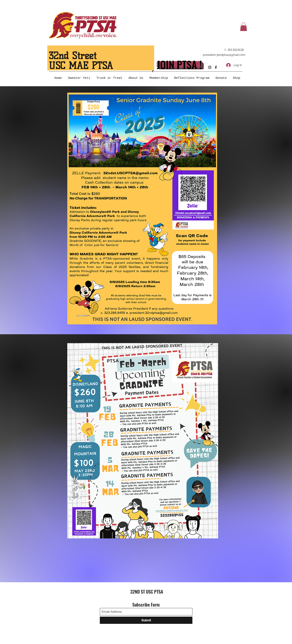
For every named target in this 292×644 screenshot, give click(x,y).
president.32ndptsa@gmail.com (224, 55)
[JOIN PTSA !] (179, 64)
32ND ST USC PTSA (147, 592)
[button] (244, 27)
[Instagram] (210, 67)
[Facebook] (216, 67)
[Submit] (146, 620)
